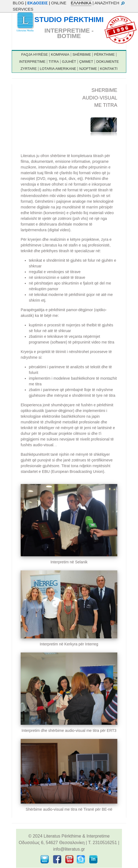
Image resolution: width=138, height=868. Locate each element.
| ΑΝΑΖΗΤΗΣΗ (109, 3)
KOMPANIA (60, 54)
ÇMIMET (86, 62)
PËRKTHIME (105, 54)
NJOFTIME (88, 69)
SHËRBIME (82, 54)
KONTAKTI (109, 69)
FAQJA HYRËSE (35, 54)
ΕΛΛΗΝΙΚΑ (81, 3)
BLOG (19, 3)
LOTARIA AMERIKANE (58, 69)
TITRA (54, 62)
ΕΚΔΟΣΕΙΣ (38, 3)
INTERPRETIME (32, 62)
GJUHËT (69, 62)
